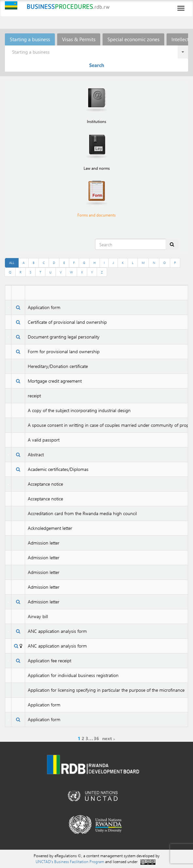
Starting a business (30, 39)
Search (97, 65)
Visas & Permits (79, 39)
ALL (12, 263)
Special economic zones (133, 39)
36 (96, 738)
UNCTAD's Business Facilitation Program (70, 861)
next (107, 738)
